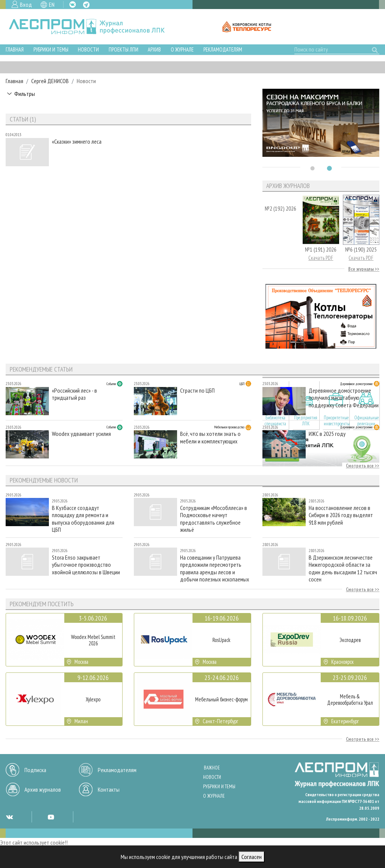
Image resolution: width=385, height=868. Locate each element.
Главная (15, 49)
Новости (88, 49)
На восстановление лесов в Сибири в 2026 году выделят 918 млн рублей (341, 515)
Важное (212, 768)
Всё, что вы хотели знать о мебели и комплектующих (210, 437)
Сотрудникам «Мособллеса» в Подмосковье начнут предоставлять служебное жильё (214, 518)
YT (51, 817)
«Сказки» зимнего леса (77, 142)
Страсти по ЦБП (197, 391)
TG (86, 5)
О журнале (182, 49)
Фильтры (25, 94)
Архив (154, 49)
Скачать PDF (321, 258)
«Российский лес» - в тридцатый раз (74, 394)
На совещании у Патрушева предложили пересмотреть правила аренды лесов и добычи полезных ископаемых (215, 568)
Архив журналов (43, 789)
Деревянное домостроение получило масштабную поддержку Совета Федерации (344, 398)
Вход (26, 5)
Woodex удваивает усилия (81, 434)
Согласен (252, 857)
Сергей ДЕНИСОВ (50, 81)
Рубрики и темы (51, 49)
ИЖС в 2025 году (327, 434)
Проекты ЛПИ (124, 49)
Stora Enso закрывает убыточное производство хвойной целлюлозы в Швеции (86, 565)
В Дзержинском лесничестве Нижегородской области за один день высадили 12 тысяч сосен (343, 568)
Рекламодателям (223, 49)
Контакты (109, 789)
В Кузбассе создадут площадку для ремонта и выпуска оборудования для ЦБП (83, 518)
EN (52, 5)
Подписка (35, 770)
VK (73, 5)
